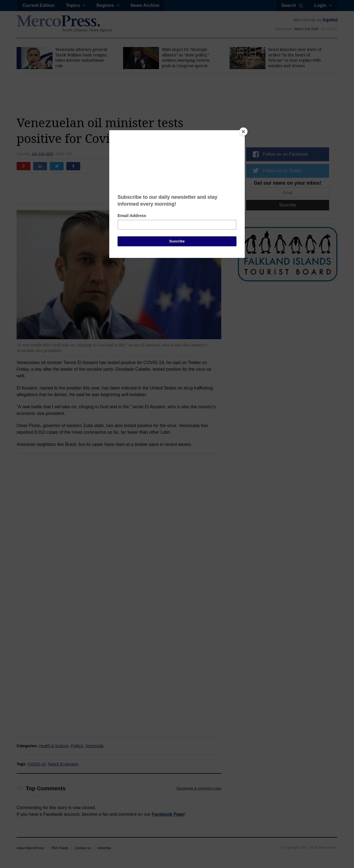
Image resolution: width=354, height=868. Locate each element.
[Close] (243, 132)
